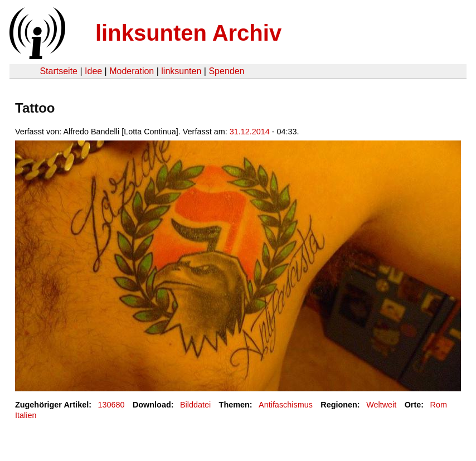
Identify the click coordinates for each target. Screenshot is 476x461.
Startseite (59, 71)
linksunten (181, 71)
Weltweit (381, 405)
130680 (111, 405)
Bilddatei (195, 405)
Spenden (226, 71)
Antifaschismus (286, 405)
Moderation (132, 71)
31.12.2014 (250, 132)
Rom (439, 405)
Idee (93, 71)
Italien (26, 415)
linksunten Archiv (188, 33)
